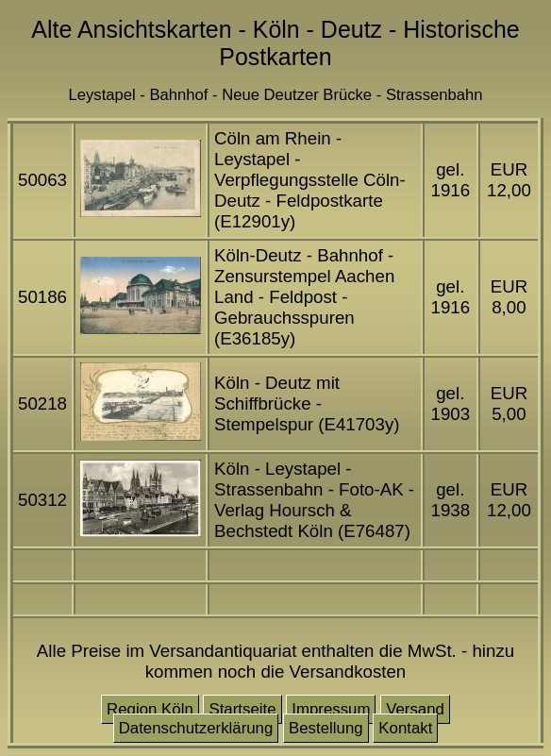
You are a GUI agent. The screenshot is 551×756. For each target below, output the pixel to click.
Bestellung (326, 728)
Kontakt (405, 728)
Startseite (242, 709)
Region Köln (150, 709)
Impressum (331, 709)
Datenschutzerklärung (196, 728)
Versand (415, 709)
